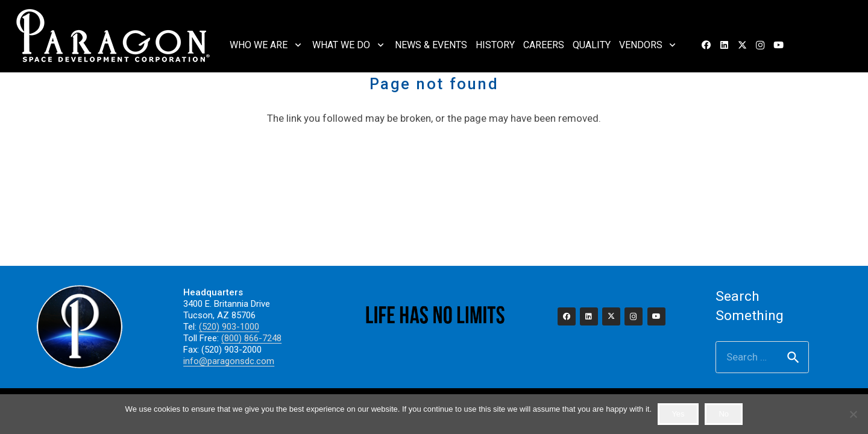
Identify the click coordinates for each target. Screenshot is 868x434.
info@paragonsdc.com (229, 361)
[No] (853, 414)
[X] (742, 45)
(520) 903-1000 (229, 327)
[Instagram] (760, 45)
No (724, 414)
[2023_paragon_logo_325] (114, 36)
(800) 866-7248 (251, 338)
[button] (296, 45)
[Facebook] (706, 45)
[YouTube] (778, 45)
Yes (678, 414)
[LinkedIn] (724, 45)
